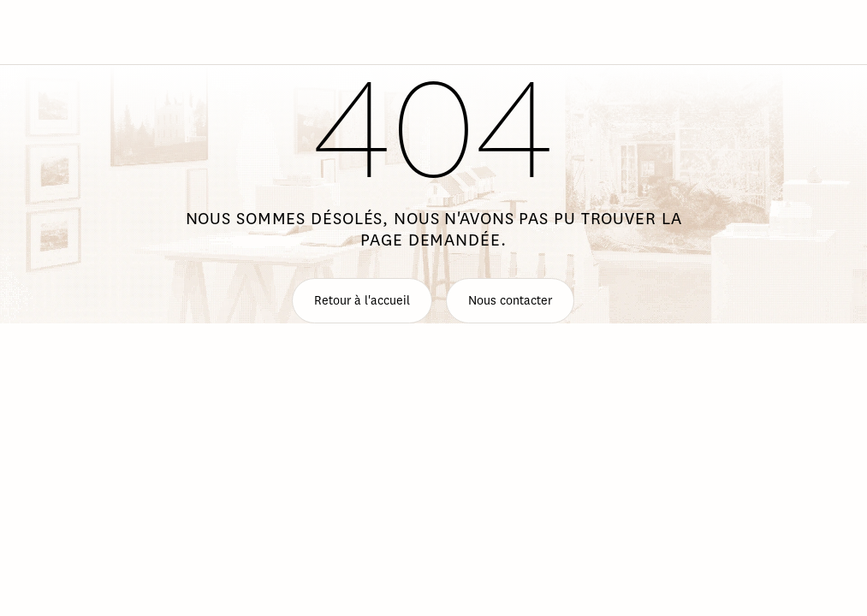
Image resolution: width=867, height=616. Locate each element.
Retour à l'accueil (362, 301)
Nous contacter (510, 301)
